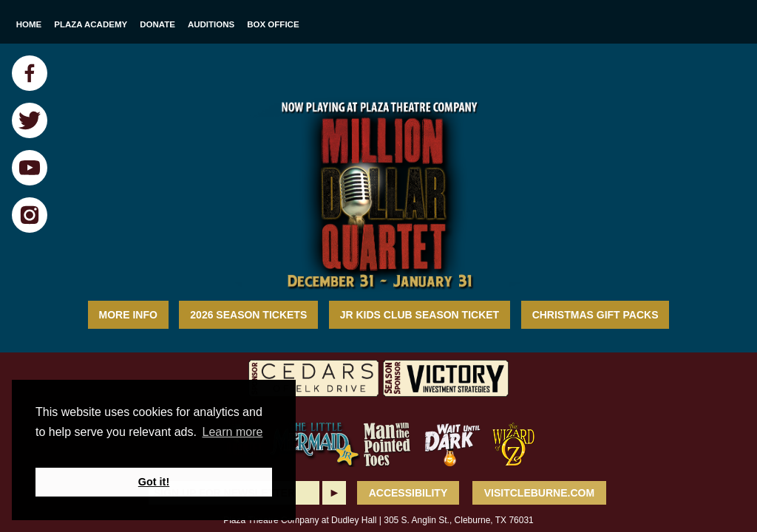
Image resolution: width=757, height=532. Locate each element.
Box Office (273, 24)
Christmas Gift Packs (595, 315)
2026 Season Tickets (248, 315)
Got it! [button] (154, 482)
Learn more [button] (233, 432)
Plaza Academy (91, 24)
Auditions (211, 24)
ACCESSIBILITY (408, 493)
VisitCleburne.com (539, 493)
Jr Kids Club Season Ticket (420, 315)
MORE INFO (128, 315)
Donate (157, 24)
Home (29, 24)
